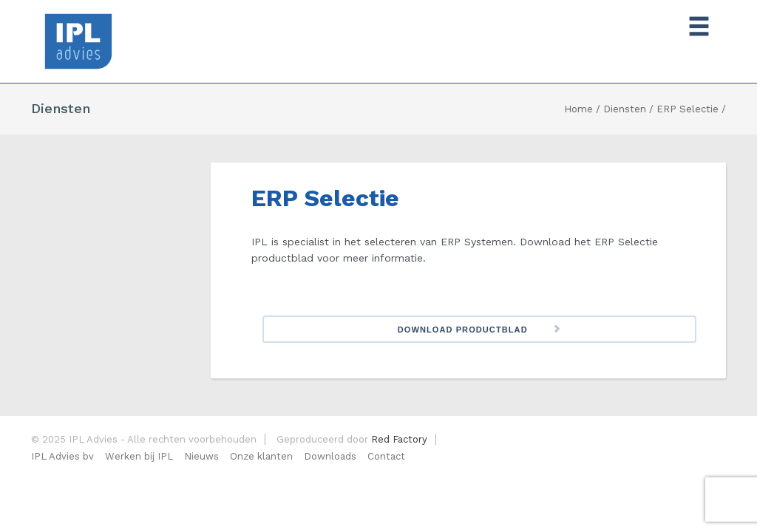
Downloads (330, 456)
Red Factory (399, 439)
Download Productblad (463, 330)
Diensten (625, 109)
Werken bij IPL (139, 456)
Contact (386, 456)
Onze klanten (261, 456)
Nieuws (201, 456)
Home (578, 109)
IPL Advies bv (62, 456)
